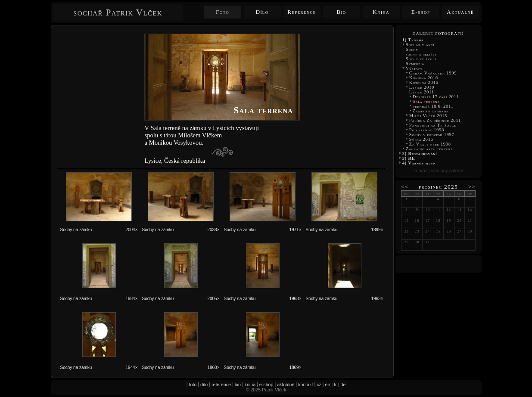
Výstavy (414, 68)
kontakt (305, 385)
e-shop (266, 385)
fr (335, 385)
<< (405, 187)
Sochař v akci (420, 45)
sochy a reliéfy (422, 54)
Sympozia (415, 64)
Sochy (412, 49)
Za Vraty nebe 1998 (430, 144)
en (328, 385)
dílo (204, 385)
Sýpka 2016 (421, 139)
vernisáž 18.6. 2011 (434, 106)
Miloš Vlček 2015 (428, 116)
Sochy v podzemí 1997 (432, 135)
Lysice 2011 (422, 92)
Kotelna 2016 (424, 82)
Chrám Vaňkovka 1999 (433, 73)
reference (221, 385)
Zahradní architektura (430, 149)
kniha (250, 385)
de (343, 385)
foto (193, 385)
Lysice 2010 (422, 87)
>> (472, 187)
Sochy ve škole (422, 59)
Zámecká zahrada (431, 111)
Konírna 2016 (424, 78)
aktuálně (286, 385)
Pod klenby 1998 (427, 130)
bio (238, 385)
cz (319, 385)
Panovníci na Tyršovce (433, 125)
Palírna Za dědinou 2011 (435, 120)
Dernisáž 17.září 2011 (436, 97)
